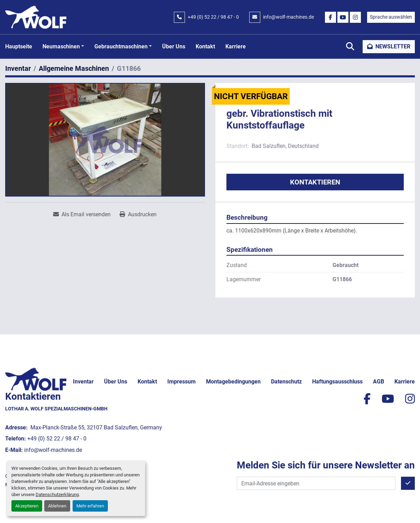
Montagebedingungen (233, 382)
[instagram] (355, 17)
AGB (379, 382)
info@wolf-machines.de (288, 17)
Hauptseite (19, 46)
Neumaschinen (61, 46)
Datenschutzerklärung (57, 495)
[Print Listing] (138, 215)
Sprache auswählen (391, 17)
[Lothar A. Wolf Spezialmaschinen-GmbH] (36, 379)
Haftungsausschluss (337, 382)
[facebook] (330, 17)
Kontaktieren (315, 182)
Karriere (236, 46)
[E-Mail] (316, 483)
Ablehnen (57, 506)
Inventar (83, 382)
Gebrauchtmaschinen (121, 46)
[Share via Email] (82, 215)
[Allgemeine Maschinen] (74, 68)
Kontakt (205, 46)
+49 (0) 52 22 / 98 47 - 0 (213, 17)
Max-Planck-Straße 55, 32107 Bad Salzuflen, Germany (96, 427)
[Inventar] (18, 68)
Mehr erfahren (90, 506)
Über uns (174, 46)
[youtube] (343, 17)
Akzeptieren (27, 506)
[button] (63, 47)
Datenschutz (286, 382)
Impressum (181, 382)
